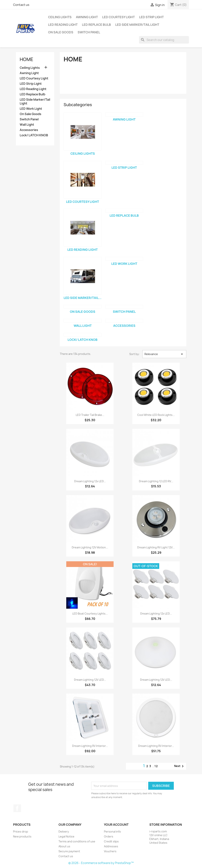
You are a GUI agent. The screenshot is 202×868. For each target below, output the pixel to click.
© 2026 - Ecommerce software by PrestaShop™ (101, 863)
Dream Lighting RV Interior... (90, 746)
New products (22, 836)
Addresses (111, 846)
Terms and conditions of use (77, 841)
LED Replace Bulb (96, 25)
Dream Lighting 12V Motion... (90, 547)
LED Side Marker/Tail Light (137, 25)
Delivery (64, 832)
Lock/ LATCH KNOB (34, 135)
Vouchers (110, 851)
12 (156, 766)
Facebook (17, 808)
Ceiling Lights (60, 17)
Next (180, 766)
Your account (116, 825)
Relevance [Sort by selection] (164, 354)
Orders (109, 836)
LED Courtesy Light (119, 17)
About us (64, 846)
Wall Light (27, 125)
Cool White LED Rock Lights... (156, 415)
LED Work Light (31, 109)
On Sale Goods (61, 32)
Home (27, 59)
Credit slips (111, 841)
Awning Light (87, 17)
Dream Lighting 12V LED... (90, 680)
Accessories (29, 130)
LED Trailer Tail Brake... (90, 415)
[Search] (164, 40)
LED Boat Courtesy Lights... (90, 614)
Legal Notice (66, 836)
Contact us (21, 5)
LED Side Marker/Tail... (83, 298)
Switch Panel (89, 32)
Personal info (112, 832)
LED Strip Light (151, 17)
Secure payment (69, 851)
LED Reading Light (63, 25)
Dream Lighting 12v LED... (90, 481)
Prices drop (21, 832)
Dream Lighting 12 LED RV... (156, 481)
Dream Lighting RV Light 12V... (156, 547)
